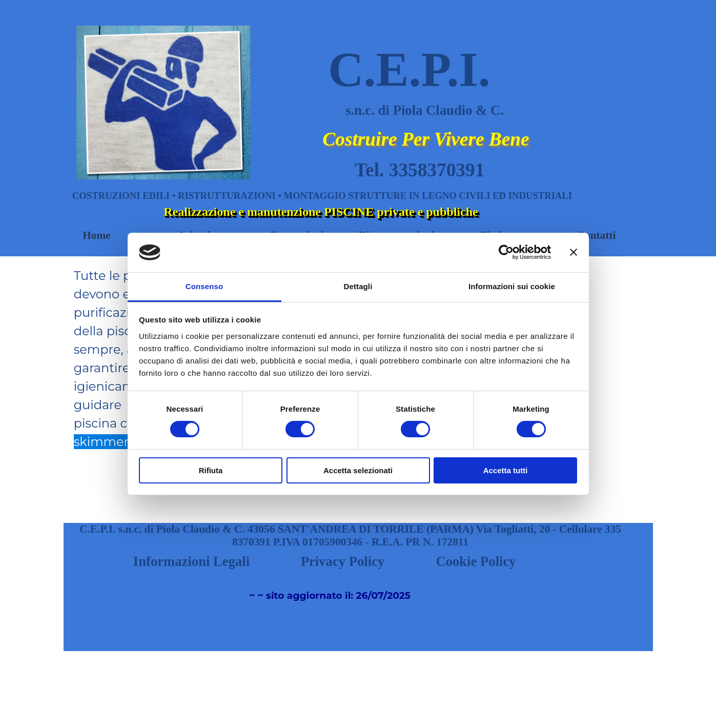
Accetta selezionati (358, 470)
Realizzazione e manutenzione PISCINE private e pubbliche (321, 212)
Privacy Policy (343, 561)
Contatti (597, 235)
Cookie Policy (476, 561)
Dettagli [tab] (358, 286)
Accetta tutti (506, 470)
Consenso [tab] (204, 286)
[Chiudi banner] (574, 252)
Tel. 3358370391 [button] (420, 170)
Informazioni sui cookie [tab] (512, 286)
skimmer (101, 442)
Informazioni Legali (191, 561)
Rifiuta (211, 470)
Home (97, 235)
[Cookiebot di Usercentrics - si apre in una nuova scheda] (506, 252)
